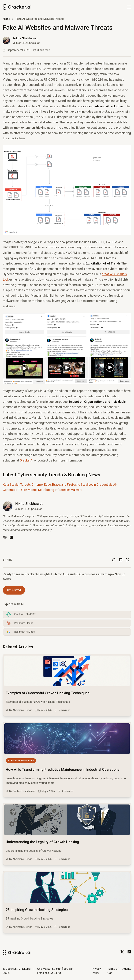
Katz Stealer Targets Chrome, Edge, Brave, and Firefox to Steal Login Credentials (58, 484)
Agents (127, 969)
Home (6, 19)
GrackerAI (27, 460)
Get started (14, 590)
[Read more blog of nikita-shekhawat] (21, 41)
